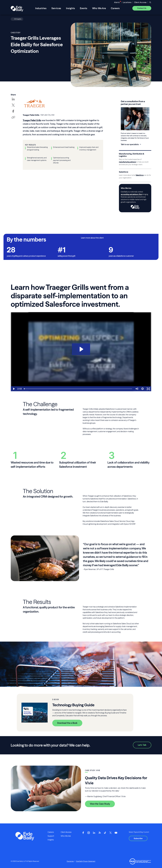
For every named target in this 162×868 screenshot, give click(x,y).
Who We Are (66, 836)
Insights (51, 840)
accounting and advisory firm (131, 194)
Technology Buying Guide (73, 705)
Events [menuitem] (84, 8)
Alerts (117, 2)
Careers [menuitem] (115, 8)
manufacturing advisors (128, 162)
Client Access (140, 2)
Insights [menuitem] (70, 8)
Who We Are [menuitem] (99, 8)
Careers (51, 832)
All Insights (18, 19)
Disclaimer (70, 861)
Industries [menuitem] (41, 8)
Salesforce (140, 175)
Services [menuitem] (56, 8)
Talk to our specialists (130, 144)
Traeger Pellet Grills (32, 120)
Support (51, 836)
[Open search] (150, 2)
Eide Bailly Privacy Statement (86, 861)
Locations (127, 2)
